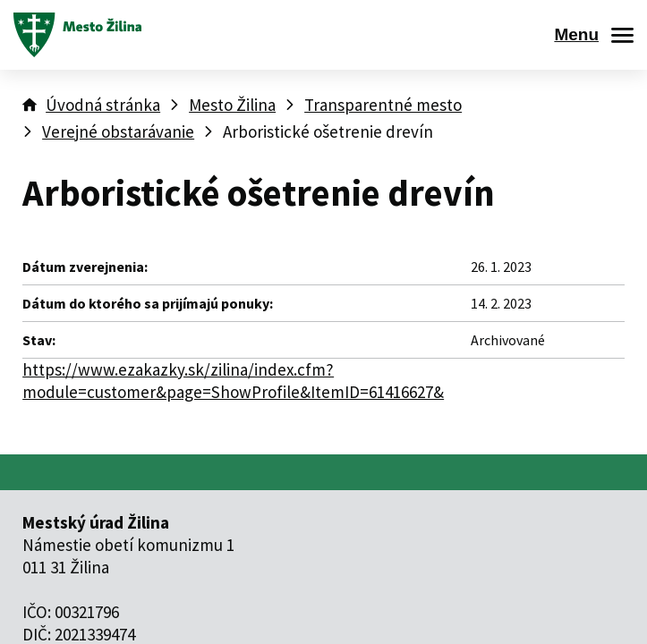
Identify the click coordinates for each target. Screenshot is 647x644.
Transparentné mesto (383, 105)
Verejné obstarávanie (118, 131)
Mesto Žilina (232, 105)
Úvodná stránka (103, 105)
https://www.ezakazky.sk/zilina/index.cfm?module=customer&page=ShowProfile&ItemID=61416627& (233, 381)
